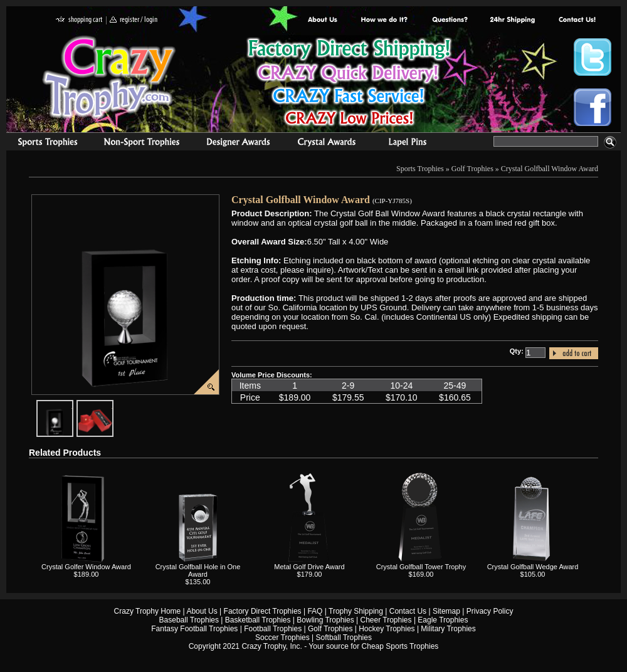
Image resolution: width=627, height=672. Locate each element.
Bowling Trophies (325, 620)
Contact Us (408, 611)
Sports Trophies (42, 144)
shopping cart (79, 20)
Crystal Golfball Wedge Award (533, 567)
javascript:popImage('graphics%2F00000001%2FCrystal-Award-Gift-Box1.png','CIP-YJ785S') (113, 405)
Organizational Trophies (142, 144)
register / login (134, 20)
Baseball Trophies (189, 620)
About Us (323, 20)
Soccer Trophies (282, 638)
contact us (577, 20)
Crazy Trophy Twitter (593, 57)
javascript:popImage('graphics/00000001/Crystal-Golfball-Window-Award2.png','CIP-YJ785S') (73, 405)
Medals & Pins (410, 144)
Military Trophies (448, 629)
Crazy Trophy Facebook (593, 107)
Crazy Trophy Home (148, 611)
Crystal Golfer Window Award (86, 567)
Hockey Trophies (387, 629)
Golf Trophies (472, 169)
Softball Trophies (344, 638)
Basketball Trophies (258, 620)
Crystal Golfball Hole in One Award (198, 570)
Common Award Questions (450, 20)
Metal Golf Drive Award (309, 567)
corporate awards (238, 144)
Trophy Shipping (356, 611)
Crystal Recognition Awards (326, 144)
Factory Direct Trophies (385, 20)
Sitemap (446, 611)
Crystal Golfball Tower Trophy (421, 567)
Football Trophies (273, 629)
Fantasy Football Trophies (194, 629)
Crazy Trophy (110, 77)
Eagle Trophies (443, 620)
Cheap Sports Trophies (400, 646)
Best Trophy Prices (349, 84)
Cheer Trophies (386, 620)
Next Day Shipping (512, 20)
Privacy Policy (490, 611)
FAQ (315, 611)
